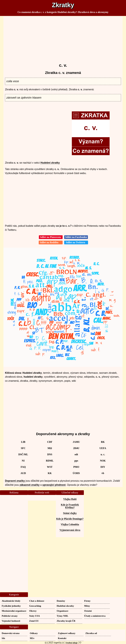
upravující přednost (54, 485)
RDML (50, 461)
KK (50, 473)
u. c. (103, 454)
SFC (23, 448)
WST (50, 467)
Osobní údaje (72, 643)
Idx (3, 638)
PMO (76, 467)
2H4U (76, 448)
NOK (103, 461)
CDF (50, 442)
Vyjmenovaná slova (70, 530)
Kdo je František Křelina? (70, 506)
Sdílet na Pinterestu (51, 237)
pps (76, 461)
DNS (50, 454)
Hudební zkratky (50, 163)
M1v (32, 638)
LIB (23, 442)
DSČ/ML (23, 454)
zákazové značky (30, 485)
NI (23, 461)
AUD (23, 473)
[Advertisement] (63, 38)
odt (76, 454)
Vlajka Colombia (70, 524)
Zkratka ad (91, 633)
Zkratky (63, 5)
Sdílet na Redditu (51, 242)
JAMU (76, 442)
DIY (103, 467)
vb (103, 473)
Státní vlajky (70, 513)
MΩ (50, 448)
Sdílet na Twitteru (76, 242)
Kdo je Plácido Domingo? (70, 519)
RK (103, 442)
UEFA (103, 448)
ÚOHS (76, 473)
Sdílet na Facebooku (76, 237)
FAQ (23, 467)
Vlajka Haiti (70, 499)
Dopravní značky (15, 481)
